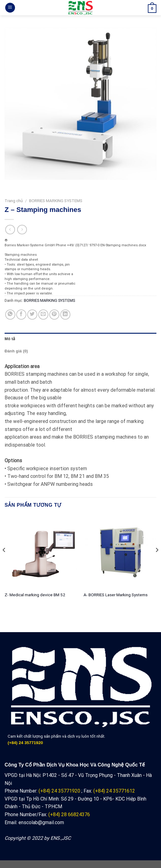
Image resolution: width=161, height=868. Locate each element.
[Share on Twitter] (32, 315)
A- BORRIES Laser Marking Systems (116, 595)
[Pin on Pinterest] (54, 315)
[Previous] (4, 562)
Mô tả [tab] (10, 339)
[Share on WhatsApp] (10, 315)
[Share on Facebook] (21, 315)
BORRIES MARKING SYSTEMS (56, 201)
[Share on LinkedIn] (65, 315)
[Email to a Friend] (43, 315)
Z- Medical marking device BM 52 (35, 595)
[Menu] (10, 8)
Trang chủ (14, 201)
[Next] (157, 562)
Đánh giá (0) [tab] (16, 351)
